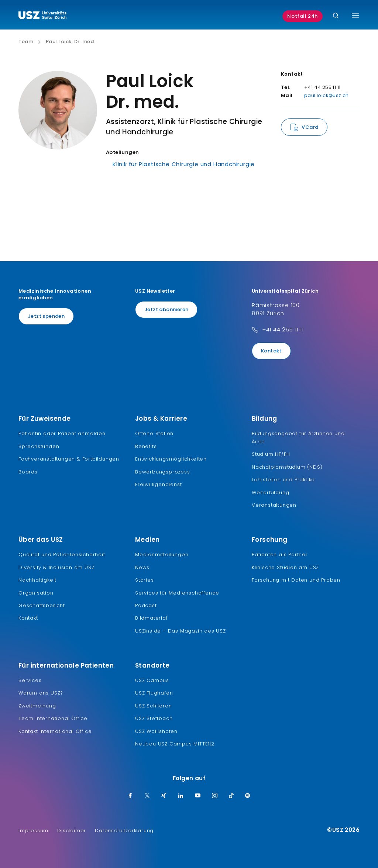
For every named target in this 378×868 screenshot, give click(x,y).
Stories (145, 580)
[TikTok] (231, 796)
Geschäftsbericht (42, 605)
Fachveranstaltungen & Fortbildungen (69, 459)
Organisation (36, 593)
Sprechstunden (39, 446)
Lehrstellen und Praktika (283, 480)
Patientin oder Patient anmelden (62, 433)
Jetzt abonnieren (166, 309)
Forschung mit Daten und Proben (296, 580)
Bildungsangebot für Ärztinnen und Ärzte (298, 438)
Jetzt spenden (46, 316)
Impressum (33, 831)
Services (30, 680)
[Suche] (336, 16)
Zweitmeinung (37, 706)
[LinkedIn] (181, 796)
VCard (310, 127)
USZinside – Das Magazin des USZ (181, 631)
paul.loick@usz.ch (327, 95)
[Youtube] (198, 796)
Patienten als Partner (280, 554)
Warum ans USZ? (41, 693)
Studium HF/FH (271, 454)
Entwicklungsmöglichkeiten (171, 459)
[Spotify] (248, 796)
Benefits (146, 446)
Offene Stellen (154, 433)
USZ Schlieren (153, 706)
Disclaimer (72, 831)
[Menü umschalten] (355, 15)
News (142, 567)
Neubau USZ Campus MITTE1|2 (175, 744)
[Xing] (164, 796)
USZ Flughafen (154, 693)
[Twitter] (147, 796)
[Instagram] (215, 796)
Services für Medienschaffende (177, 593)
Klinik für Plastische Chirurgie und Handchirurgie (184, 164)
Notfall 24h (303, 16)
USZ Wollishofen (156, 731)
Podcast (146, 605)
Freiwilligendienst (158, 484)
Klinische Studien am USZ (285, 567)
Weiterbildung (270, 492)
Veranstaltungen (274, 505)
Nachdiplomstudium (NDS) (287, 467)
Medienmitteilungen (162, 554)
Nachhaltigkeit (37, 580)
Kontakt (271, 351)
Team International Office (53, 718)
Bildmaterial (151, 618)
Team (26, 42)
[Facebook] (130, 796)
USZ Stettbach (154, 718)
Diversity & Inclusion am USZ (56, 567)
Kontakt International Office (55, 731)
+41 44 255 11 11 (283, 329)
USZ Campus (152, 680)
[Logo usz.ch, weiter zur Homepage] (42, 16)
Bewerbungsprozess (163, 472)
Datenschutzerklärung (124, 831)
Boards (28, 472)
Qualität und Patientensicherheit (62, 554)
